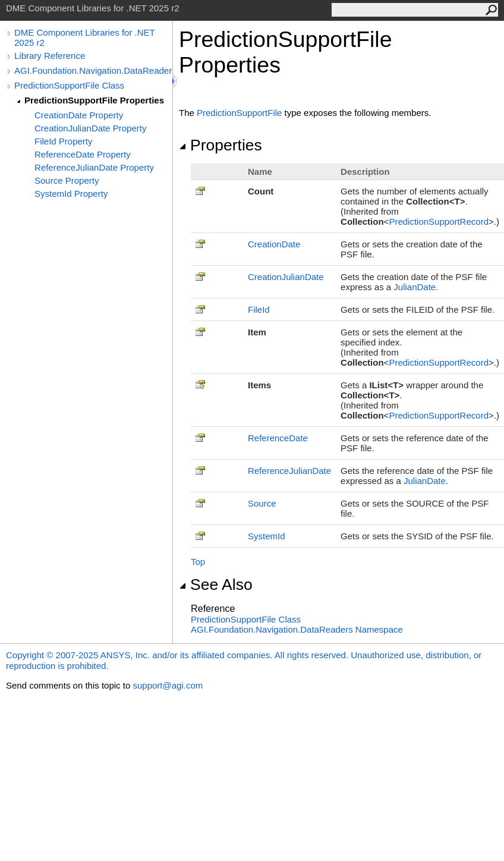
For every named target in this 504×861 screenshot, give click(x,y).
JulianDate (415, 287)
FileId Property (64, 141)
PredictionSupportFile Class (69, 85)
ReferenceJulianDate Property (94, 167)
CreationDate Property (79, 115)
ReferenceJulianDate (289, 471)
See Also (216, 585)
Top (198, 562)
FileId (259, 309)
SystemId (267, 536)
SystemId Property (71, 194)
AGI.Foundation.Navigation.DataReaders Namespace (297, 629)
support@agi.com (168, 685)
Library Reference (50, 56)
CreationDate (274, 244)
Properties (220, 145)
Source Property (67, 180)
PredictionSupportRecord (439, 221)
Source (262, 503)
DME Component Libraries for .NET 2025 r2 (84, 37)
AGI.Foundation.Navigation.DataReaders (93, 70)
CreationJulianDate (286, 277)
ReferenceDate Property (83, 154)
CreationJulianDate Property (90, 128)
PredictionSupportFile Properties (94, 100)
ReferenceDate (278, 438)
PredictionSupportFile (239, 113)
